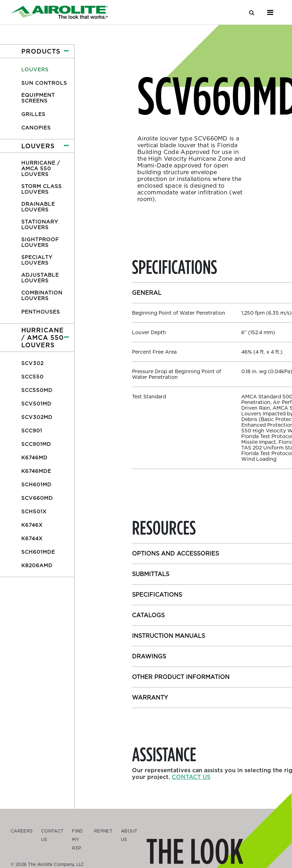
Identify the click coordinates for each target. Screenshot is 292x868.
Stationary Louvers (40, 225)
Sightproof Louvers (40, 242)
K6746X (32, 525)
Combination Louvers (42, 295)
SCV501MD (36, 404)
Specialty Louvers (37, 260)
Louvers (35, 70)
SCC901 (32, 431)
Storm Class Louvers (42, 189)
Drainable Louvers (38, 207)
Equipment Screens (38, 98)
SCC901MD (36, 444)
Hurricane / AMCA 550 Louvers (41, 168)
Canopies (36, 128)
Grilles (33, 114)
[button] (37, 51)
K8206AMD (37, 565)
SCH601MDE (38, 552)
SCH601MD (36, 485)
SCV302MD (37, 417)
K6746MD (34, 458)
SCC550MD (37, 390)
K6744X (32, 538)
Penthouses (41, 312)
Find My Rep (77, 839)
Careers (22, 831)
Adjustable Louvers (40, 278)
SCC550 (32, 377)
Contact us (191, 777)
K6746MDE (36, 471)
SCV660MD (37, 498)
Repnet (103, 831)
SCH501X (34, 512)
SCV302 (32, 363)
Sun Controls (44, 83)
